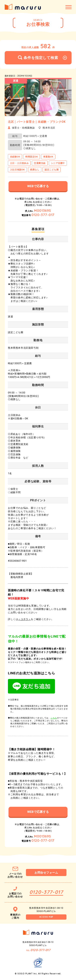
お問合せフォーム (46, 873)
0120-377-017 (43, 215)
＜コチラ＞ (24, 619)
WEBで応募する (38, 186)
